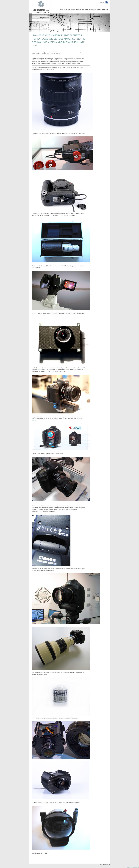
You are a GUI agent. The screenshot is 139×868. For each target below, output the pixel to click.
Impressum (107, 865)
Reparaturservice (78, 10)
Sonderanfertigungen (93, 10)
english (102, 2)
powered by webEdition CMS (133, 867)
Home (61, 10)
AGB (101, 865)
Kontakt (105, 10)
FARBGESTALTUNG (44, 17)
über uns (67, 10)
